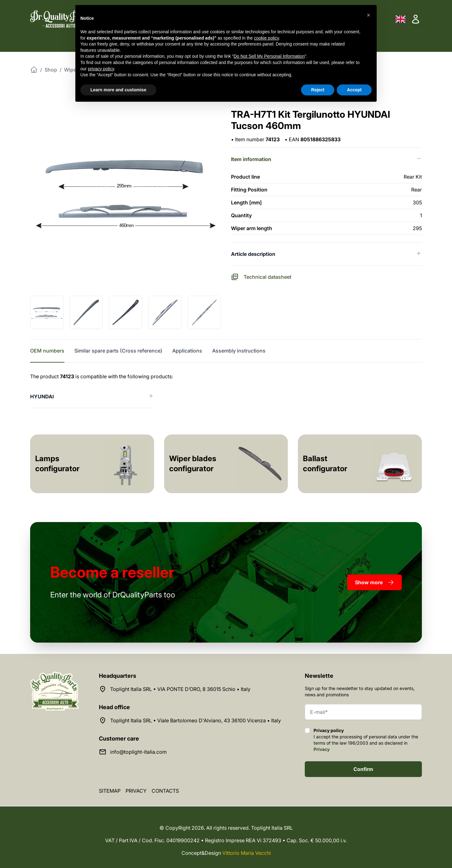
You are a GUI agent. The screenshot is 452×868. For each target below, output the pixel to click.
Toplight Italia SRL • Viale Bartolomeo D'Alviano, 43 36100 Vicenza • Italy (196, 720)
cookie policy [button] (266, 38)
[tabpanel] (226, 390)
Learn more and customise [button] (118, 90)
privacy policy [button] (101, 69)
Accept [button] (354, 90)
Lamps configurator (57, 464)
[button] (369, 15)
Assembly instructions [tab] (239, 351)
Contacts (165, 791)
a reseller (112, 572)
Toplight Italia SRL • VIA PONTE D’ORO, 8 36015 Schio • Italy (180, 689)
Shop (51, 70)
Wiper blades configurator (193, 464)
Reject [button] (318, 90)
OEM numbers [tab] (47, 351)
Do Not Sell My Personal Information (269, 56)
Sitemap (110, 791)
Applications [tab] (187, 351)
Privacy (322, 749)
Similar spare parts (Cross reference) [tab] (118, 351)
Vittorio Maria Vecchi (247, 853)
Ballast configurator (325, 464)
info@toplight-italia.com (138, 752)
